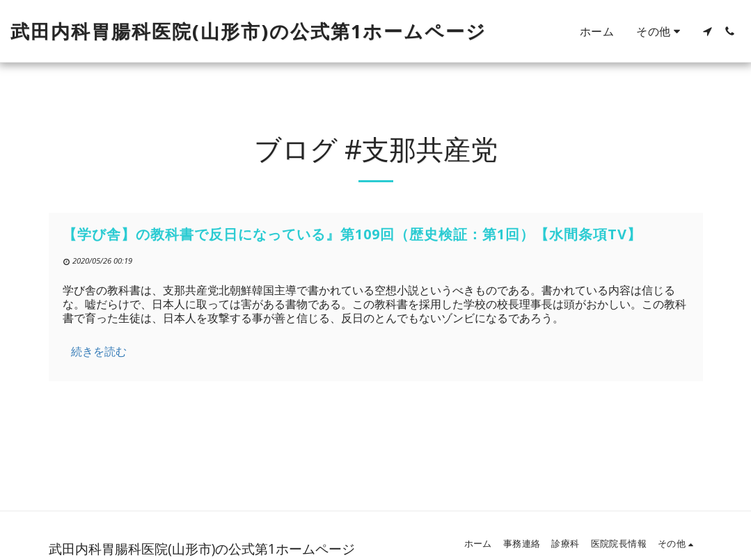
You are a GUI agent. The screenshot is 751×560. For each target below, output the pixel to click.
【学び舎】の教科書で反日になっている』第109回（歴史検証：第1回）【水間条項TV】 (352, 234)
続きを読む (99, 351)
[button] (707, 31)
